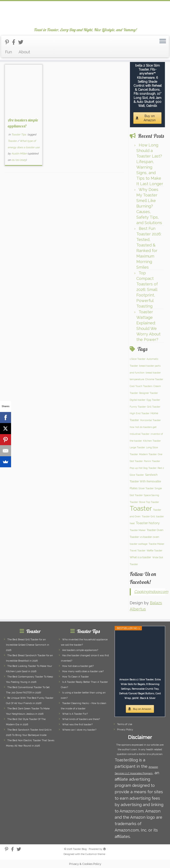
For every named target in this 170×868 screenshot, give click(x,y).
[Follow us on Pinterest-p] (9, 42)
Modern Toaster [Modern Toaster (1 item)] (148, 454)
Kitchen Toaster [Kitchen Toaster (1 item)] (152, 441)
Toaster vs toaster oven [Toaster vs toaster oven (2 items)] (144, 537)
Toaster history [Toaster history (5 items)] (148, 523)
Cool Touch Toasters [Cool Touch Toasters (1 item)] (141, 386)
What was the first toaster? (77, 725)
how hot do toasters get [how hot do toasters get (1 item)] (143, 427)
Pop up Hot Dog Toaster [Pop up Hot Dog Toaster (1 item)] (143, 468)
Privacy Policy (125, 730)
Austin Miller (19, 154)
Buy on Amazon (150, 118)
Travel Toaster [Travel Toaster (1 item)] (138, 550)
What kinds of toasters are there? (81, 719)
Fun (9, 52)
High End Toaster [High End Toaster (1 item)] (140, 413)
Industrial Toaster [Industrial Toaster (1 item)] (140, 434)
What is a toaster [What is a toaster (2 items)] (140, 557)
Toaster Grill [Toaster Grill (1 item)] (148, 516)
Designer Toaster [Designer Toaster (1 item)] (148, 393)
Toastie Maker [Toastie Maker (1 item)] (156, 544)
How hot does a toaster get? (78, 666)
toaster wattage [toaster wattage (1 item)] (139, 544)
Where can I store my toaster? (79, 730)
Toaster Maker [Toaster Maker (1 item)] (138, 530)
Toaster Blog (80, 849)
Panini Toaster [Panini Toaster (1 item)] (152, 461)
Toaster (13, 141)
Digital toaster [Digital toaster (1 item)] (138, 400)
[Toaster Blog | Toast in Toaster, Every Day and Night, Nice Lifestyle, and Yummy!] (85, 14)
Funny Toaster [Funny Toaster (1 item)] (138, 407)
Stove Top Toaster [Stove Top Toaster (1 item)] (149, 502)
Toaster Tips (19, 135)
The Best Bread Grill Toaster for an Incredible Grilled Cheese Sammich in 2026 (28, 645)
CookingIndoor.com (151, 592)
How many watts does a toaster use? (83, 671)
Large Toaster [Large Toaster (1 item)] (137, 447)
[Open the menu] (163, 41)
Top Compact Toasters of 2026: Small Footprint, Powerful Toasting (147, 290)
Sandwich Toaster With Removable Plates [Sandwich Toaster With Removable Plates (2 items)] (145, 482)
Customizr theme (95, 854)
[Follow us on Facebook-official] (15, 42)
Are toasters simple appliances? (80, 650)
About (24, 52)
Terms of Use (125, 724)
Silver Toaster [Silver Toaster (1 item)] (146, 488)
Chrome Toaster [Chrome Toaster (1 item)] (154, 379)
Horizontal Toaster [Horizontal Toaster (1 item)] (150, 420)
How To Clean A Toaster (75, 677)
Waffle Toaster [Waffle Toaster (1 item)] (154, 550)
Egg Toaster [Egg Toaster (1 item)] (153, 400)
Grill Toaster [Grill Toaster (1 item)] (154, 407)
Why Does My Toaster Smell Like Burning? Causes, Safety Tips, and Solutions (149, 206)
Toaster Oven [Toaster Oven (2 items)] (155, 530)
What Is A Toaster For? (75, 714)
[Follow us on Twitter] (22, 42)
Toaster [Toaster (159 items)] (141, 508)
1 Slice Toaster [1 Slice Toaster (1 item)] (138, 359)
